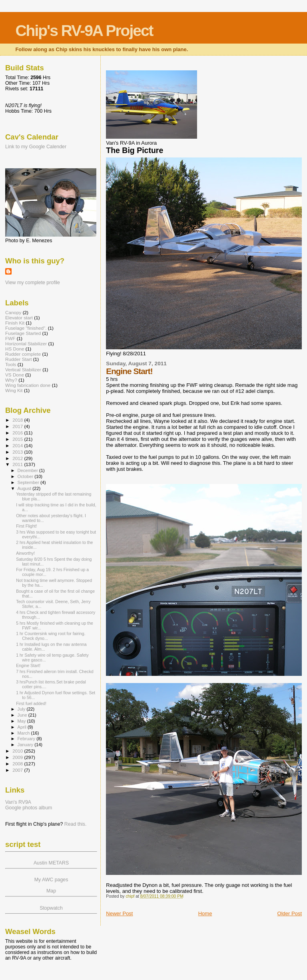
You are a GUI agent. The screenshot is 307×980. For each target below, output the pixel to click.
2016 (18, 433)
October (26, 476)
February (27, 739)
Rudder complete (23, 354)
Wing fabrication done (28, 385)
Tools (11, 364)
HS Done (15, 349)
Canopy (13, 312)
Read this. (76, 824)
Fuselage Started (23, 333)
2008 (18, 764)
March (24, 733)
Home (205, 913)
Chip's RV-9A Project (84, 31)
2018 (18, 420)
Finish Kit (15, 323)
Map (51, 891)
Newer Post (119, 913)
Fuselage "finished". (26, 328)
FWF (10, 338)
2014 (18, 445)
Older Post (290, 913)
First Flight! (26, 526)
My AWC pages (51, 880)
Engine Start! (28, 665)
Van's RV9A (18, 802)
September (29, 482)
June (23, 715)
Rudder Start (18, 359)
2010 (18, 751)
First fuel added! (31, 703)
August (25, 488)
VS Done (15, 375)
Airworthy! (25, 553)
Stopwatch (51, 908)
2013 (18, 452)
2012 (18, 458)
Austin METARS (51, 863)
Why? (11, 380)
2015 (18, 439)
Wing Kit (14, 390)
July (22, 709)
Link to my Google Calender (36, 147)
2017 (18, 426)
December (28, 470)
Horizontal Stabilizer (26, 344)
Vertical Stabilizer (23, 369)
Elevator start (19, 318)
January (26, 745)
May (22, 721)
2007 (18, 770)
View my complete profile (33, 283)
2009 (18, 757)
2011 (18, 464)
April (23, 727)
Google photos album (29, 808)
